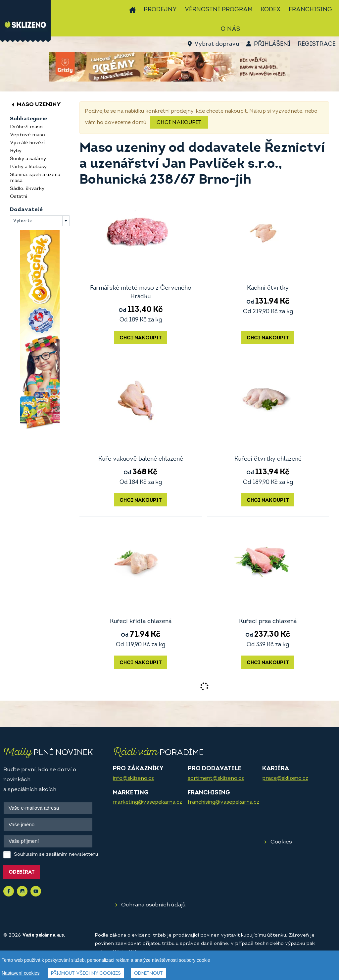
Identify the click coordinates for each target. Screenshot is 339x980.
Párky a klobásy (28, 167)
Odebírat (22, 872)
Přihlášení (272, 44)
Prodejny (160, 10)
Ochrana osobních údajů (153, 905)
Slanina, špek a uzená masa (35, 178)
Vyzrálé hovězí (27, 143)
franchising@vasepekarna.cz (223, 802)
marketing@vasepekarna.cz (147, 802)
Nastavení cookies (21, 973)
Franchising (310, 10)
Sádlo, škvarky (27, 189)
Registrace (317, 44)
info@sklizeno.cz (133, 778)
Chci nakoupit (179, 123)
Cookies (281, 842)
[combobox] (40, 221)
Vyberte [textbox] (23, 221)
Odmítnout (148, 974)
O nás (230, 29)
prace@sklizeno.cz (285, 778)
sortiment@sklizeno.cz (216, 778)
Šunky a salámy (28, 159)
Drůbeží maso (26, 127)
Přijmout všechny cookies (86, 974)
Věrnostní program (219, 10)
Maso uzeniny (35, 105)
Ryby (16, 151)
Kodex (271, 10)
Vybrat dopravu (217, 44)
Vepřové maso (27, 135)
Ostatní (19, 197)
